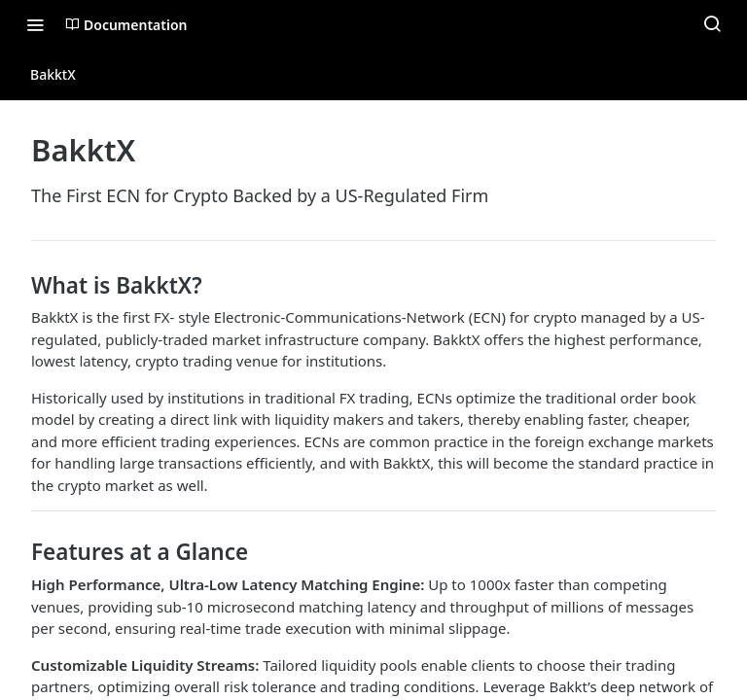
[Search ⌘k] (712, 24)
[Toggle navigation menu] (35, 24)
